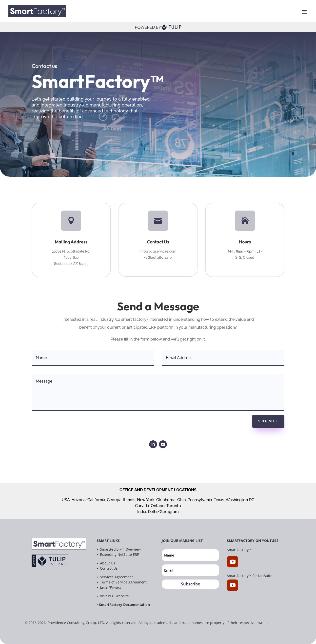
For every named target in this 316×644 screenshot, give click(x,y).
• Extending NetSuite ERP (118, 554)
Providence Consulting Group (72, 623)
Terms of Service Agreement (123, 582)
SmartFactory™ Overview (120, 549)
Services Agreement (116, 577)
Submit (268, 421)
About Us (108, 563)
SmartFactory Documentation (124, 605)
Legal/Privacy (111, 587)
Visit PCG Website (114, 596)
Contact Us (109, 568)
